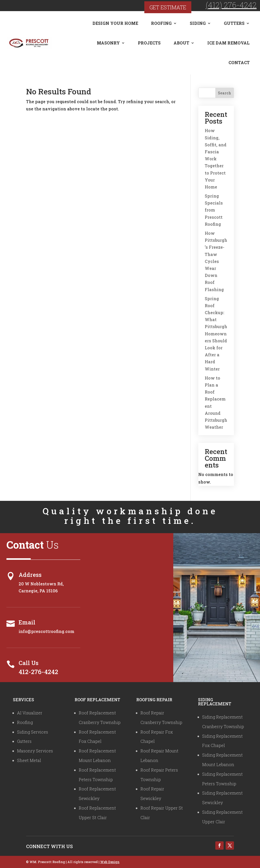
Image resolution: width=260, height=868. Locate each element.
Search (224, 93)
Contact (239, 62)
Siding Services (33, 732)
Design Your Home (115, 23)
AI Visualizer (30, 713)
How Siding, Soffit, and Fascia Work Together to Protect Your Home (216, 159)
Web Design (110, 862)
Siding (198, 23)
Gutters (234, 23)
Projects (149, 43)
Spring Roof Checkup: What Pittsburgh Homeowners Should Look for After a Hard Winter (216, 334)
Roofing (161, 23)
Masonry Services (35, 751)
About (181, 43)
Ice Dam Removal (229, 43)
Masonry (108, 43)
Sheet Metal (29, 760)
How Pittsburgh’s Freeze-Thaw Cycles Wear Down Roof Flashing (216, 261)
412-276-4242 (38, 672)
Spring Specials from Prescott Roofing (214, 210)
